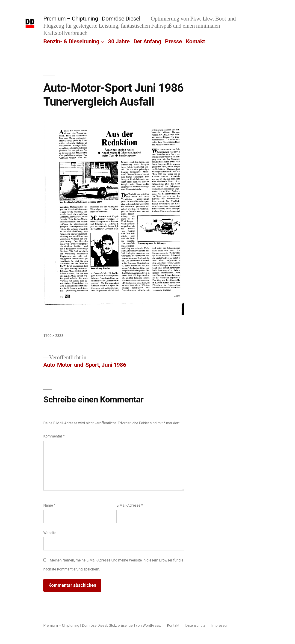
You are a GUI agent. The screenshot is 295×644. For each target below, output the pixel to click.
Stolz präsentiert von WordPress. (135, 625)
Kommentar (54, 436)
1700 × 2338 (53, 336)
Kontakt (195, 41)
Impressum (220, 625)
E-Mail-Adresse (130, 505)
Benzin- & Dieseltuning (71, 41)
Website (50, 533)
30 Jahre (119, 41)
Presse (174, 41)
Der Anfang (147, 41)
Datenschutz (195, 625)
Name (49, 505)
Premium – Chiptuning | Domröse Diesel (92, 19)
